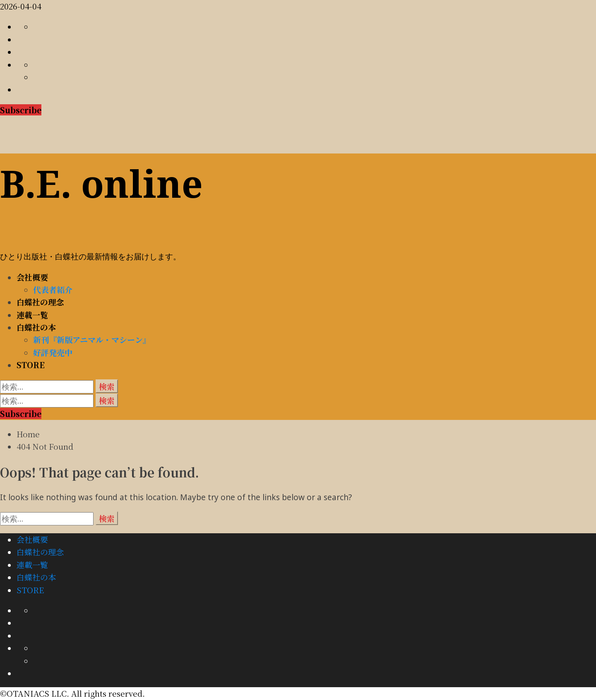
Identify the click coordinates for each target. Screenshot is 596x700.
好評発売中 (53, 352)
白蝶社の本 (36, 327)
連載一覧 (32, 315)
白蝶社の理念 (40, 302)
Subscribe (21, 110)
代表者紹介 (53, 289)
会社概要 (32, 277)
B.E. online (101, 183)
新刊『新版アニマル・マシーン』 (92, 339)
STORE (31, 365)
